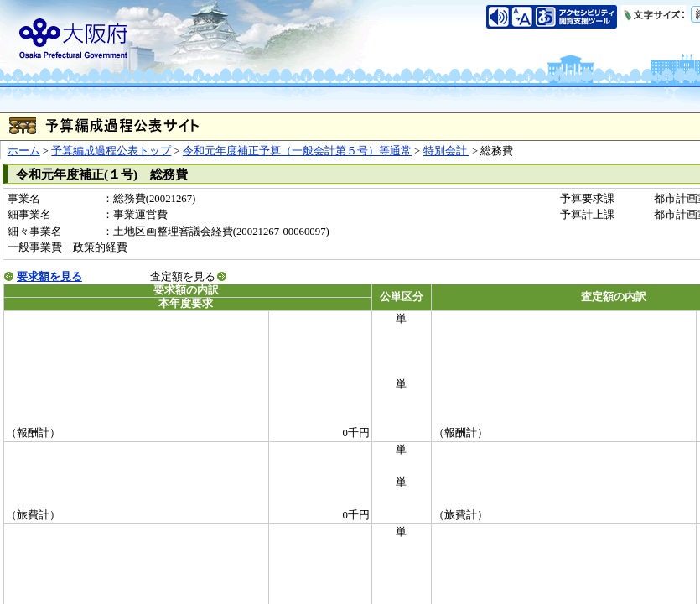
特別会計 (446, 151)
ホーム (24, 151)
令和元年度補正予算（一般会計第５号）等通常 (297, 151)
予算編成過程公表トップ (111, 151)
